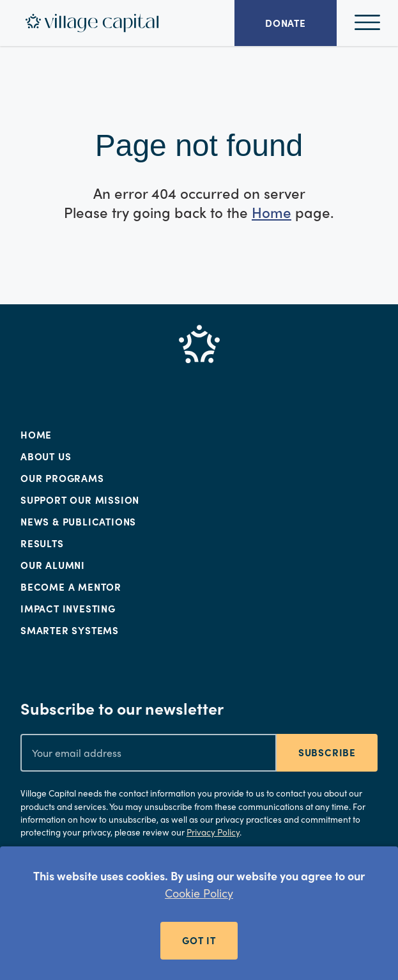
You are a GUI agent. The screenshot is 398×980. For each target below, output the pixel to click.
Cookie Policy (199, 893)
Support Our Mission (80, 500)
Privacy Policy (213, 832)
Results (42, 543)
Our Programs (62, 478)
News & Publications (78, 522)
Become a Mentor (71, 587)
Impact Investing (68, 609)
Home (272, 212)
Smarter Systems (70, 630)
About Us (46, 456)
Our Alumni (53, 565)
